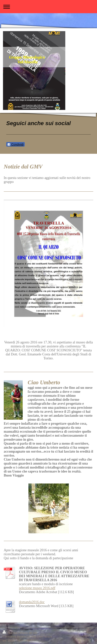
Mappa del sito (28, 633)
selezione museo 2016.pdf (37, 588)
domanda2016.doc (32, 602)
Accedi (90, 632)
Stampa (10, 633)
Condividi (15, 145)
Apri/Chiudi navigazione (48, 7)
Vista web (89, 636)
